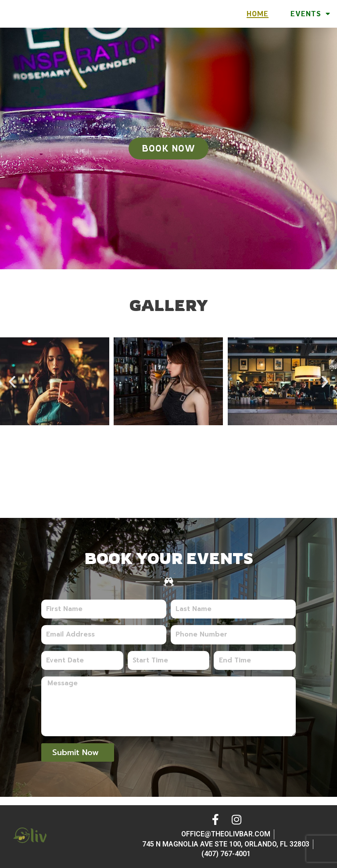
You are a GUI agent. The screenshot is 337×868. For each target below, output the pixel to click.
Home (258, 18)
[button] (12, 390)
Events (310, 18)
